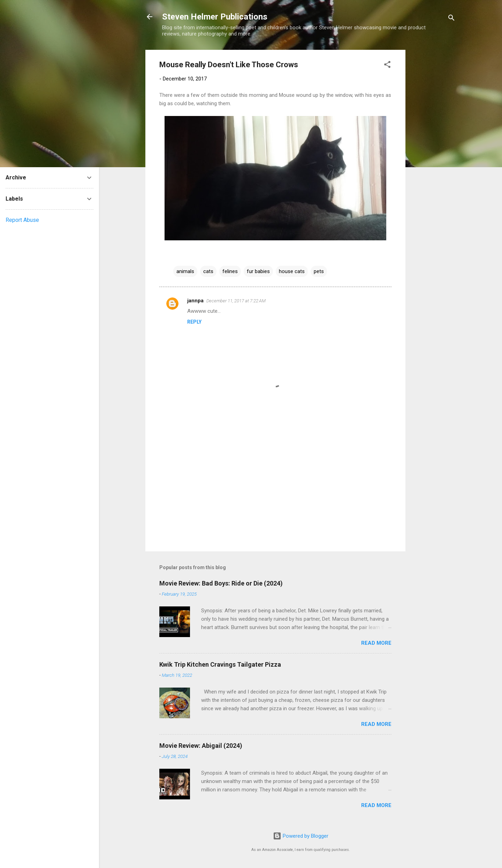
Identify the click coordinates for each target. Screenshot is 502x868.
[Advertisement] (433, 154)
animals (185, 271)
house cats (292, 271)
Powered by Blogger (301, 836)
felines (230, 271)
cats (208, 271)
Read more (376, 643)
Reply (194, 322)
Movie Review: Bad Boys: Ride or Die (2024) (221, 583)
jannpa (195, 301)
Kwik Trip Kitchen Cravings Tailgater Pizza (220, 664)
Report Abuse (22, 220)
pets (319, 271)
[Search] (451, 19)
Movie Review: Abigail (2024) (201, 746)
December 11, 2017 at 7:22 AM (236, 301)
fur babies (258, 271)
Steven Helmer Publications (215, 17)
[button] (387, 66)
